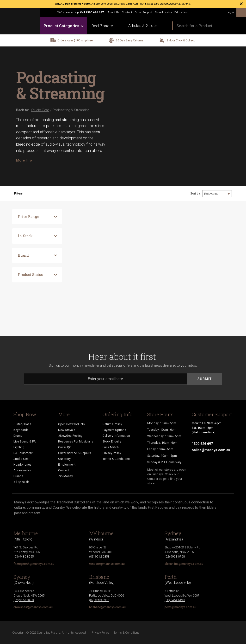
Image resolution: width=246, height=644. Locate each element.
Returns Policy (112, 424)
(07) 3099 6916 (99, 600)
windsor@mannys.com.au (107, 564)
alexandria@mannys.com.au (184, 564)
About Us (113, 12)
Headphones (22, 465)
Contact (127, 12)
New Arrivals (67, 430)
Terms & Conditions (116, 459)
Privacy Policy (112, 453)
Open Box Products (71, 424)
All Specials (22, 482)
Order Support (143, 12)
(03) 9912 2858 (99, 556)
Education (181, 12)
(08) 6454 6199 (175, 600)
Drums (18, 436)
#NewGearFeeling (70, 436)
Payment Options (114, 430)
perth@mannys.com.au (180, 607)
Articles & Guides (143, 26)
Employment (67, 465)
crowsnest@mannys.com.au (33, 607)
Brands (18, 476)
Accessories (22, 470)
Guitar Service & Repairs (75, 453)
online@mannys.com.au (211, 450)
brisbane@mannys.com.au (107, 607)
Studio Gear (22, 459)
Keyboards (21, 430)
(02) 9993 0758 (175, 556)
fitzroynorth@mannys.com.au (34, 564)
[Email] (105, 379)
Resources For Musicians (76, 441)
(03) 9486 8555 (24, 556)
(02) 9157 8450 (24, 600)
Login (230, 12)
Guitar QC (65, 447)
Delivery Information (116, 436)
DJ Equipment (23, 453)
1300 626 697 (95, 12)
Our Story (64, 459)
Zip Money (65, 476)
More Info (24, 160)
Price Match (111, 447)
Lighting (19, 447)
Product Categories (63, 26)
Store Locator (163, 12)
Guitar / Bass (22, 424)
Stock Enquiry (112, 441)
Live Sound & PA (25, 441)
